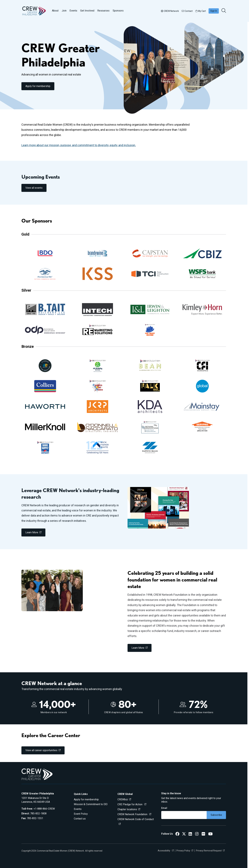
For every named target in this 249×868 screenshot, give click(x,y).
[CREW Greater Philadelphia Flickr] (203, 834)
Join (64, 11)
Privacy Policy (183, 851)
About (55, 11)
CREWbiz (123, 799)
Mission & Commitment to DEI (91, 804)
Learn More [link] (32, 532)
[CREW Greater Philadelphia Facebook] (177, 834)
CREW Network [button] (170, 11)
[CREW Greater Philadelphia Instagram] (197, 834)
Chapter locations (127, 809)
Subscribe (216, 815)
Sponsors (118, 11)
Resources (103, 11)
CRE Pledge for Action (130, 804)
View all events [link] (34, 188)
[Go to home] (34, 11)
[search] (224, 11)
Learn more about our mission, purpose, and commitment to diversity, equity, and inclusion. (79, 145)
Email (164, 808)
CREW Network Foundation (133, 814)
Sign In (214, 11)
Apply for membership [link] (38, 86)
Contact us (80, 819)
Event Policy (81, 814)
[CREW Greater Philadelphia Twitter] (184, 834)
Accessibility (164, 851)
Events (73, 11)
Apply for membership (86, 799)
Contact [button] (187, 11)
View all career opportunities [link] (41, 750)
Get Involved (87, 11)
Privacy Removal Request (209, 851)
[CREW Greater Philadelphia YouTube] (210, 834)
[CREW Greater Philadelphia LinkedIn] (190, 834)
